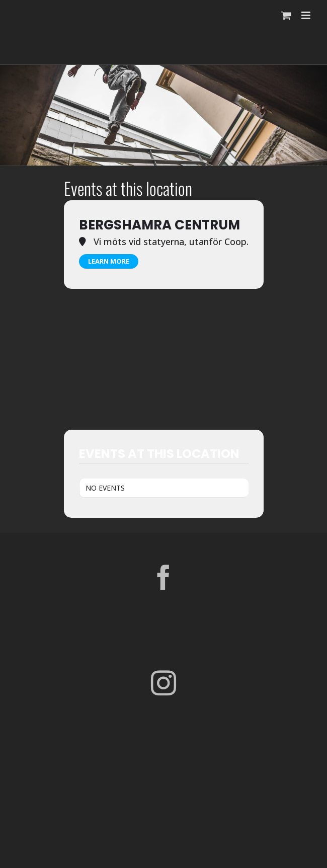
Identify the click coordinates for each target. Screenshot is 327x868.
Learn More (109, 261)
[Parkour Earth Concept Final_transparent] (163, 780)
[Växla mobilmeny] (307, 15)
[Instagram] (163, 683)
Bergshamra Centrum (159, 225)
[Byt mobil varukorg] (286, 15)
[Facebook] (163, 577)
